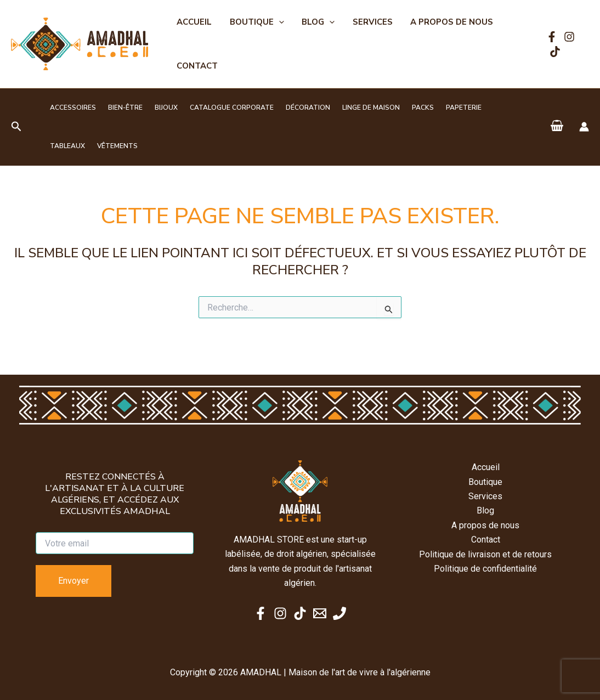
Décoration (293, 108)
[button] (277, 22)
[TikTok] (554, 52)
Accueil (194, 22)
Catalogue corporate (220, 108)
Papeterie (439, 108)
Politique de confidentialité (485, 569)
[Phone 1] (339, 613)
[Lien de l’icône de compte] (584, 127)
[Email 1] (320, 613)
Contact (197, 66)
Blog (315, 22)
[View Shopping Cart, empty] (557, 127)
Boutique (255, 22)
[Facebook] (551, 37)
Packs (401, 108)
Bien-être (120, 108)
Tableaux (483, 108)
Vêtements (69, 146)
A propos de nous (446, 22)
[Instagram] (568, 37)
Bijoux (158, 108)
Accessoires (71, 108)
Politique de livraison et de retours (485, 554)
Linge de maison (353, 108)
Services (368, 22)
